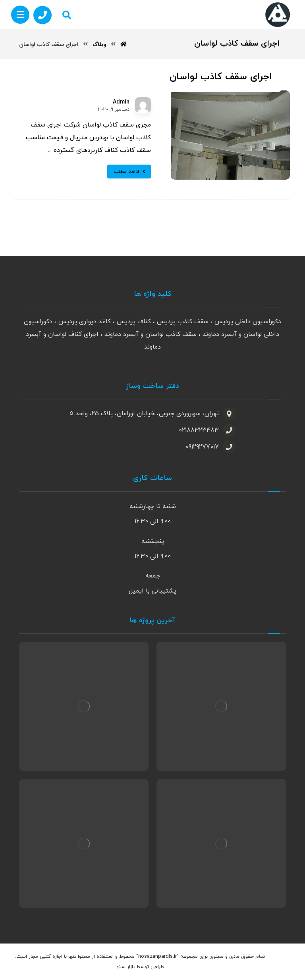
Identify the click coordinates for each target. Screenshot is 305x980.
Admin (121, 102)
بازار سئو (125, 967)
